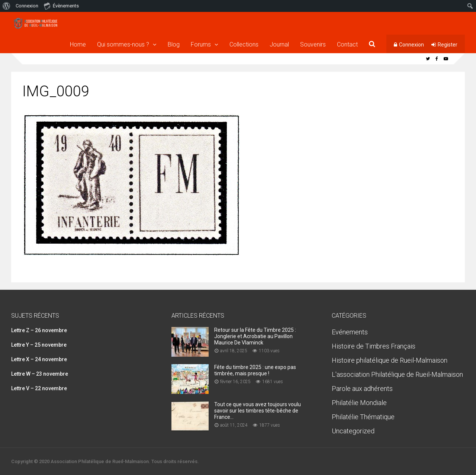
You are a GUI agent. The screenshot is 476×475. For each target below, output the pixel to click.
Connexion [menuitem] (27, 6)
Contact (347, 44)
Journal (279, 44)
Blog (174, 44)
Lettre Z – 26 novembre (39, 330)
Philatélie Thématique (363, 417)
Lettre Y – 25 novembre (39, 345)
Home (78, 44)
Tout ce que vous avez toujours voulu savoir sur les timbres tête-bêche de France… (258, 411)
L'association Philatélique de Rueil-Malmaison (397, 374)
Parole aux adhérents (362, 389)
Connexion (411, 45)
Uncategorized (353, 431)
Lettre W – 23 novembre (40, 374)
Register (448, 45)
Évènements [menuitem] (61, 6)
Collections (244, 44)
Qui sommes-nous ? (123, 44)
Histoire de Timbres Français (374, 346)
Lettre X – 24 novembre (39, 359)
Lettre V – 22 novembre (39, 388)
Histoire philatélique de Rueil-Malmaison (390, 360)
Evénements (350, 332)
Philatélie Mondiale (359, 403)
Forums (201, 44)
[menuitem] (7, 6)
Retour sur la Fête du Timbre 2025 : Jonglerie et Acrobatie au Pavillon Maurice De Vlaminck (255, 336)
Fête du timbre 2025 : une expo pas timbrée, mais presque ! (255, 370)
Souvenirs (313, 44)
